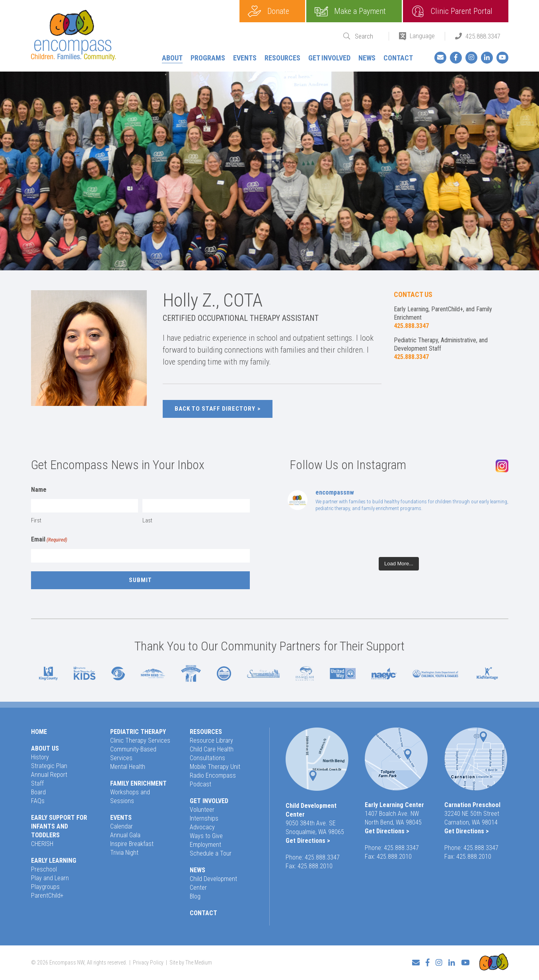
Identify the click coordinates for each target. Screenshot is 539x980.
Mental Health (128, 767)
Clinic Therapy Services (140, 740)
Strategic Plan (49, 766)
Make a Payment (360, 11)
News (367, 58)
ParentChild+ (47, 896)
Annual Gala (125, 835)
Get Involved (329, 58)
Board (38, 792)
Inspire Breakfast (132, 844)
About (172, 58)
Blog (195, 896)
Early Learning (54, 861)
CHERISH (42, 844)
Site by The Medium (191, 963)
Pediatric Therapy (138, 732)
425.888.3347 (483, 36)
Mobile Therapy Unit (215, 767)
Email (49, 540)
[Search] (367, 36)
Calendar (122, 826)
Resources (282, 58)
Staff (37, 783)
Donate (278, 11)
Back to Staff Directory (215, 409)
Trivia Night (124, 853)
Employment (205, 845)
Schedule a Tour (211, 853)
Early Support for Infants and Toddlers (59, 826)
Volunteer (202, 810)
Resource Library (211, 740)
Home (39, 732)
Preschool (44, 869)
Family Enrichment (138, 783)
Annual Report (49, 775)
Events (245, 58)
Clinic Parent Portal (462, 11)
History (40, 757)
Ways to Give (206, 836)
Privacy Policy (148, 963)
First (36, 520)
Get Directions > (308, 841)
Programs (208, 58)
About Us (45, 748)
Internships (204, 818)
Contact (398, 58)
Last (147, 520)
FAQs (38, 801)
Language (422, 36)
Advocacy (202, 827)
